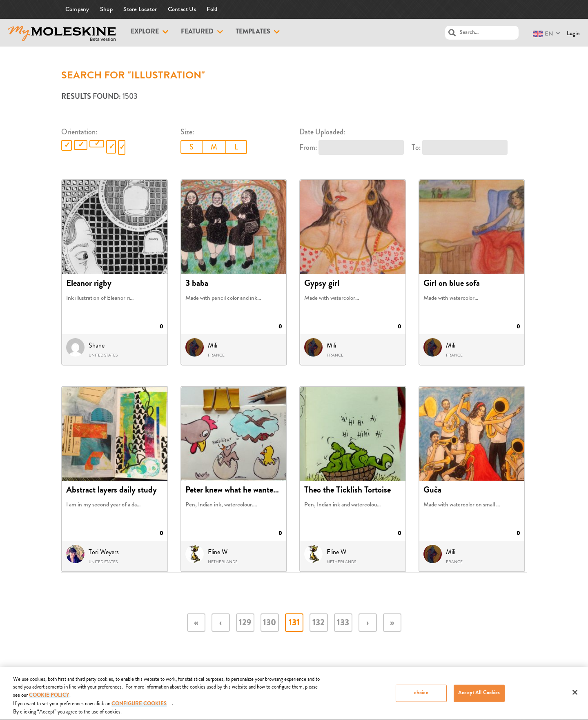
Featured (197, 32)
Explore (145, 32)
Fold (212, 9)
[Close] (575, 695)
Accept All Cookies (479, 696)
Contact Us (182, 9)
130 (269, 623)
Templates (253, 32)
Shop (106, 9)
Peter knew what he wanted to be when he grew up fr (275, 491)
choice (421, 696)
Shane (97, 346)
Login (573, 33)
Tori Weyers (104, 552)
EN (543, 34)
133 (343, 623)
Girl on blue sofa (452, 284)
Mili (213, 346)
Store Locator (140, 9)
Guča (432, 491)
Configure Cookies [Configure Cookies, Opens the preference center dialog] (139, 708)
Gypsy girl (322, 284)
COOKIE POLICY (49, 699)
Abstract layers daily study (111, 491)
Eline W (218, 552)
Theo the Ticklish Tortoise (347, 491)
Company (77, 9)
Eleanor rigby (89, 284)
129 (245, 623)
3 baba (197, 284)
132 (318, 623)
